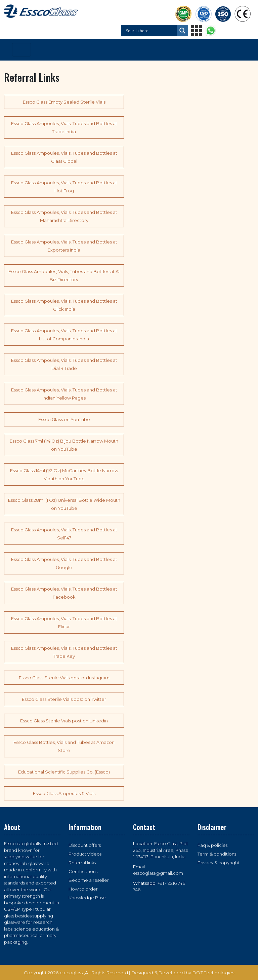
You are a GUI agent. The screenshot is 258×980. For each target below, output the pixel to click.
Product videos (85, 854)
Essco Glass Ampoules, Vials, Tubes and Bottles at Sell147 (64, 534)
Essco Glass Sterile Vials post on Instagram (64, 678)
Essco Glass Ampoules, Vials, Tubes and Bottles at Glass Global (64, 157)
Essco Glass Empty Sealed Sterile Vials (64, 102)
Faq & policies (212, 845)
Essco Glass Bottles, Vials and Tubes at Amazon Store (64, 746)
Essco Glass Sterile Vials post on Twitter (64, 699)
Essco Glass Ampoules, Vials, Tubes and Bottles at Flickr (64, 623)
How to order (83, 889)
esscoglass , (73, 973)
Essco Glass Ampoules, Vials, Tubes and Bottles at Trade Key (64, 652)
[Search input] (150, 31)
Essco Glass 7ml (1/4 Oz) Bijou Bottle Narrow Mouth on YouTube (64, 445)
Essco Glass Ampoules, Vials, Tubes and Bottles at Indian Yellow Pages (64, 394)
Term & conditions (217, 854)
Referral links (82, 863)
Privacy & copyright (219, 863)
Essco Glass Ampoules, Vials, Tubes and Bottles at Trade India (64, 127)
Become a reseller (89, 880)
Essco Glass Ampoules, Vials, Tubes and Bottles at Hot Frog (64, 187)
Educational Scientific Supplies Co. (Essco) (64, 772)
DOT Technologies (213, 973)
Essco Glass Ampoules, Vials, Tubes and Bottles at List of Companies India (64, 335)
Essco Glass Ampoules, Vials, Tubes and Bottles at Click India (64, 305)
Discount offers (85, 845)
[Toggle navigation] (21, 50)
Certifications (83, 871)
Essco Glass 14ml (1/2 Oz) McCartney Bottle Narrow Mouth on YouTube (64, 475)
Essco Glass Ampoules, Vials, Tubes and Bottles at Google (64, 563)
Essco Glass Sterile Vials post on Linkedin (64, 721)
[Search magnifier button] (182, 31)
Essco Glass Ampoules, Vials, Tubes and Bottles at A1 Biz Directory (64, 275)
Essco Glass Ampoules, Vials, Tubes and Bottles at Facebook (64, 593)
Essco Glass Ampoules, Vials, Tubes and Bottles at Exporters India (64, 246)
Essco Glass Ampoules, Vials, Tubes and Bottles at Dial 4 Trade (64, 364)
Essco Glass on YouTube (64, 419)
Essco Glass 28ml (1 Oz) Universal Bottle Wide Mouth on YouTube (64, 504)
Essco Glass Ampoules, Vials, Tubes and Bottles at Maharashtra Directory (64, 216)
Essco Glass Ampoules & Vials (64, 793)
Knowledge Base (87, 898)
